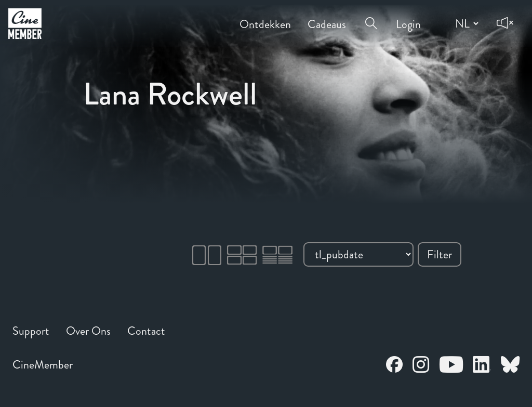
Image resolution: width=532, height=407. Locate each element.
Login (408, 17)
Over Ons (88, 331)
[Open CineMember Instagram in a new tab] (421, 366)
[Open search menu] (371, 17)
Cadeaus (327, 17)
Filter (440, 254)
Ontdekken (265, 17)
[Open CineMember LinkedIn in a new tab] (482, 366)
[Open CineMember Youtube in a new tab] (451, 366)
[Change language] (465, 23)
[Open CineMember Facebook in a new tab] (394, 366)
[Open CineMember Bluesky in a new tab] (510, 366)
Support (31, 331)
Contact (146, 331)
